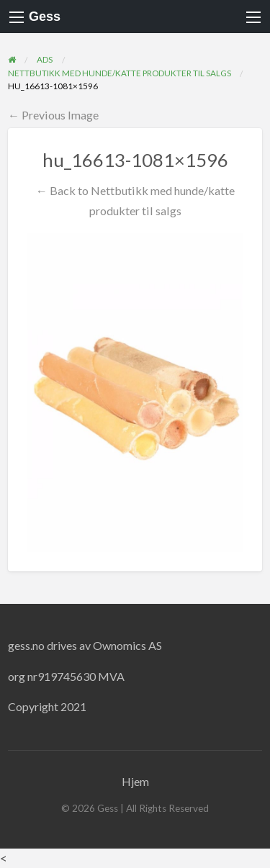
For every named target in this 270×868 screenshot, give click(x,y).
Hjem (135, 781)
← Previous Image (53, 115)
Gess (45, 17)
